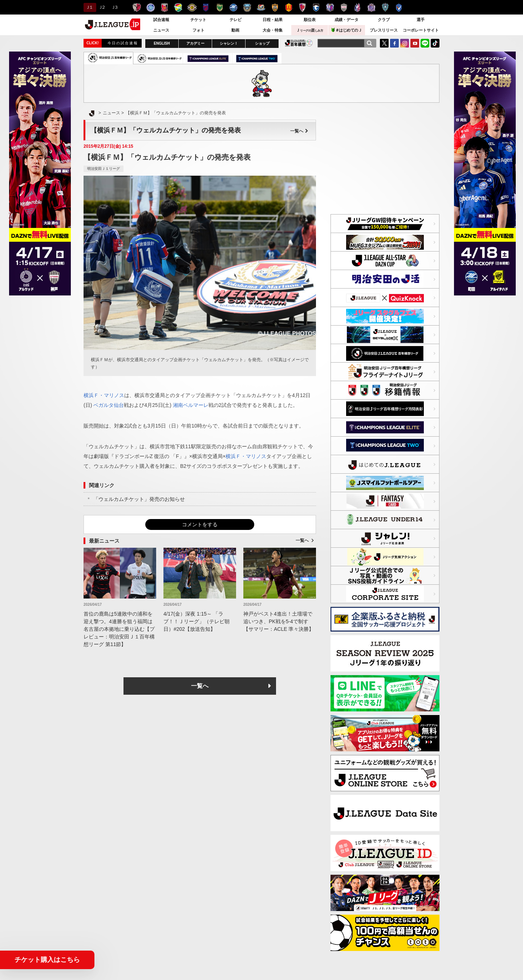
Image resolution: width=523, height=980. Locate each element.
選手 (421, 20)
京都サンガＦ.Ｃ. (302, 7)
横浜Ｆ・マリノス (104, 395)
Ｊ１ (89, 7)
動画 (235, 30)
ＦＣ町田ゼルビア (233, 7)
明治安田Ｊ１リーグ (104, 169)
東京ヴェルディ (220, 7)
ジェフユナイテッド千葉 (178, 7)
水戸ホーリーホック (151, 7)
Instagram (405, 43)
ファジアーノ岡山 (358, 7)
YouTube (415, 43)
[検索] (369, 43)
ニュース (161, 30)
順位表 (310, 20)
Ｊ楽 (309, 30)
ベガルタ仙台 (109, 405)
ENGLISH (162, 43)
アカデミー (195, 43)
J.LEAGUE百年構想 (299, 43)
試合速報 (161, 20)
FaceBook (394, 43)
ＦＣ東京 (206, 7)
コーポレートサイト (421, 30)
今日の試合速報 (123, 43)
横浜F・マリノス (261, 7)
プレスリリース (384, 30)
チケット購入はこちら (47, 960)
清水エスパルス (275, 7)
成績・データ (346, 20)
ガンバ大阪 (316, 7)
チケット (198, 20)
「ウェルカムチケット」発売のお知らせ (139, 499)
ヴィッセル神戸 (344, 7)
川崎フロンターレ (247, 7)
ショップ (262, 43)
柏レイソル (192, 7)
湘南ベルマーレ (191, 405)
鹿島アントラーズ (137, 7)
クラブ (384, 20)
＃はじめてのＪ (347, 30)
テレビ (236, 20)
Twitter (384, 43)
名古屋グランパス (289, 7)
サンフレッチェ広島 (371, 7)
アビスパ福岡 (385, 7)
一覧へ (299, 131)
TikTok (435, 43)
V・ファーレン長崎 (399, 7)
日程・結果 (273, 20)
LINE (425, 43)
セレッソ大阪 (330, 7)
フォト (198, 30)
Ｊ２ (102, 7)
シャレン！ (229, 43)
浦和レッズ (164, 7)
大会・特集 (273, 30)
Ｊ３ (114, 7)
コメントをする (200, 524)
